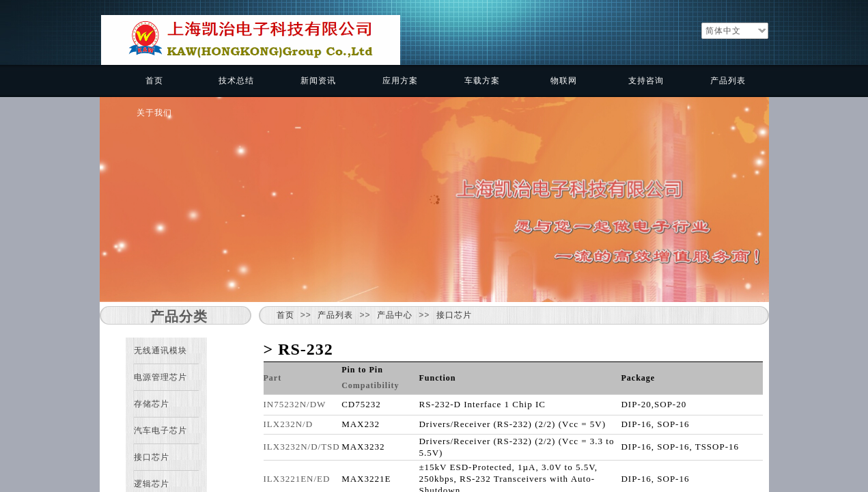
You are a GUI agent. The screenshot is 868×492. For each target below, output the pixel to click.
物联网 (564, 81)
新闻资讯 (318, 81)
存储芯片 (152, 404)
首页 (154, 81)
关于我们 (154, 113)
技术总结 (236, 81)
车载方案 (482, 81)
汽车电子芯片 (160, 430)
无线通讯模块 (160, 351)
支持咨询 (646, 81)
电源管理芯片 (160, 377)
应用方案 (400, 81)
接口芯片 (454, 315)
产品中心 (395, 315)
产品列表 (728, 81)
